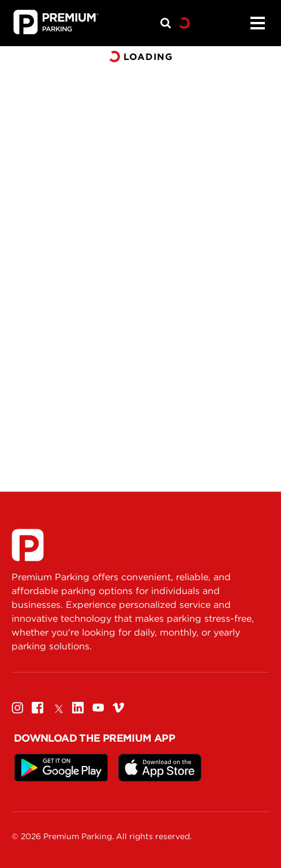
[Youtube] (98, 707)
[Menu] (257, 23)
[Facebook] (38, 707)
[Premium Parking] (28, 545)
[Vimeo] (118, 707)
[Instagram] (17, 707)
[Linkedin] (78, 707)
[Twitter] (58, 707)
